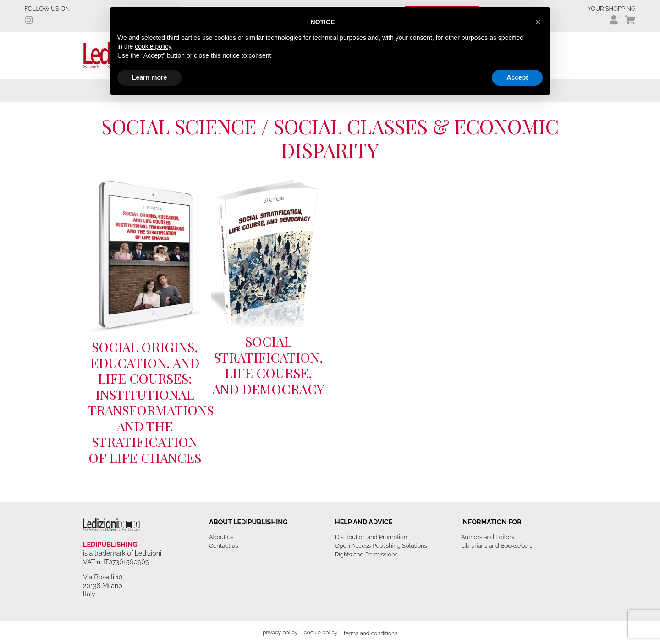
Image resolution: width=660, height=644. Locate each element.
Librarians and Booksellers (497, 546)
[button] (538, 22)
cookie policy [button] (153, 46)
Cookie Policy (321, 632)
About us (221, 537)
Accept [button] (517, 77)
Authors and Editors (488, 537)
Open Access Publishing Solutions (381, 546)
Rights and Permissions (366, 554)
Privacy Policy (280, 632)
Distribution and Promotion (371, 537)
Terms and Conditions (371, 633)
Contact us (223, 546)
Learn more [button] (149, 77)
